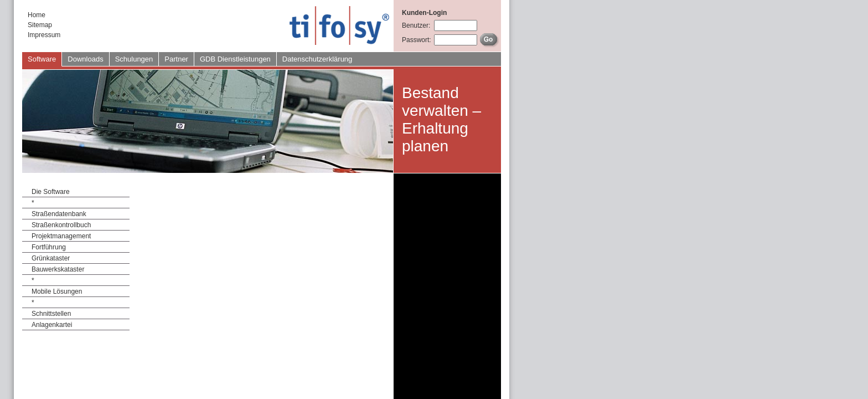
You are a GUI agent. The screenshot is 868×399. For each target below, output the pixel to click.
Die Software (51, 192)
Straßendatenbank (59, 214)
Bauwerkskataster (58, 269)
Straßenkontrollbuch (61, 225)
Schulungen (134, 59)
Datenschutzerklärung (317, 59)
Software (42, 59)
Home (37, 15)
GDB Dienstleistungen (235, 59)
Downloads (85, 59)
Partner (176, 59)
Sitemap (40, 25)
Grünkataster (51, 258)
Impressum (44, 35)
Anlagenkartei (52, 325)
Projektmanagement (61, 236)
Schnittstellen (51, 314)
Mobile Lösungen (57, 291)
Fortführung (49, 247)
